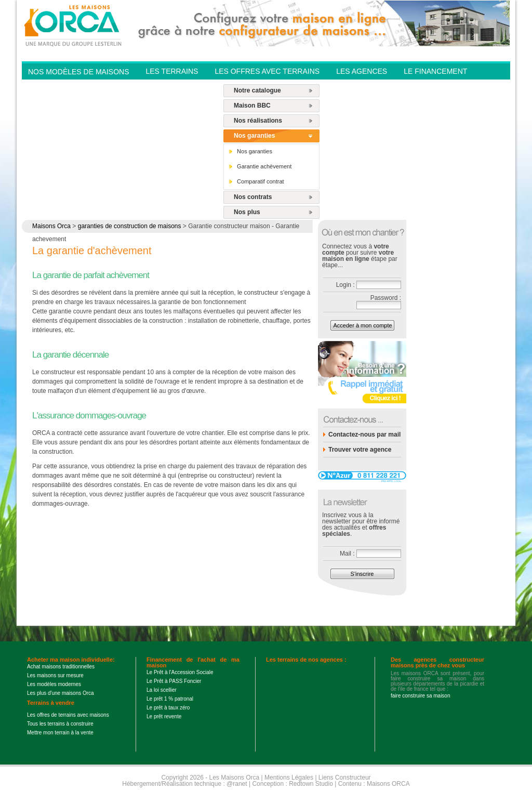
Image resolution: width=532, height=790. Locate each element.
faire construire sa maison (421, 696)
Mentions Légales (289, 778)
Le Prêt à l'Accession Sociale (180, 672)
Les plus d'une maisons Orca (61, 693)
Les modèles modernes (54, 684)
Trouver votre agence (360, 450)
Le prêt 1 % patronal (170, 699)
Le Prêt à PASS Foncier (174, 681)
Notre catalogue (257, 90)
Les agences (362, 71)
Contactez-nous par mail (364, 434)
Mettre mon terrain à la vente (60, 733)
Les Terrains (172, 71)
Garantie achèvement (264, 166)
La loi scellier (162, 690)
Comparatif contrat (260, 181)
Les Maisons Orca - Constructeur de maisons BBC (74, 25)
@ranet (237, 784)
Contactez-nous (179, 86)
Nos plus (247, 212)
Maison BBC (252, 106)
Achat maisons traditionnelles (61, 667)
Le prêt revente (164, 716)
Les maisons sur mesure (55, 675)
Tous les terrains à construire (60, 724)
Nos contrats (253, 197)
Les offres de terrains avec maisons (68, 715)
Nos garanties (254, 136)
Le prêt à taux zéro (168, 708)
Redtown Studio (311, 784)
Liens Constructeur (345, 778)
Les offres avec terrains (267, 71)
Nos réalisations (258, 121)
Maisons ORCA (388, 784)
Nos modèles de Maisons (78, 72)
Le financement (435, 71)
